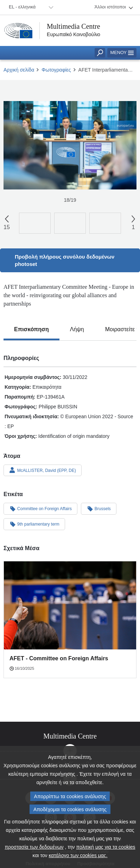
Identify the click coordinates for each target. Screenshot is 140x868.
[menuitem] (30, 7)
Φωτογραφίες (56, 70)
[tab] (31, 329)
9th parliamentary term (34, 524)
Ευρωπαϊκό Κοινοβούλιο (74, 34)
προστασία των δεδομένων (34, 847)
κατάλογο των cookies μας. (78, 855)
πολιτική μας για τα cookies (106, 847)
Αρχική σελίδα (19, 70)
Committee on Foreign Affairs (40, 508)
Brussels (99, 508)
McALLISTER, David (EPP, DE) (43, 470)
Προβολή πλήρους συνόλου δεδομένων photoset (65, 260)
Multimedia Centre (74, 26)
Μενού (122, 52)
